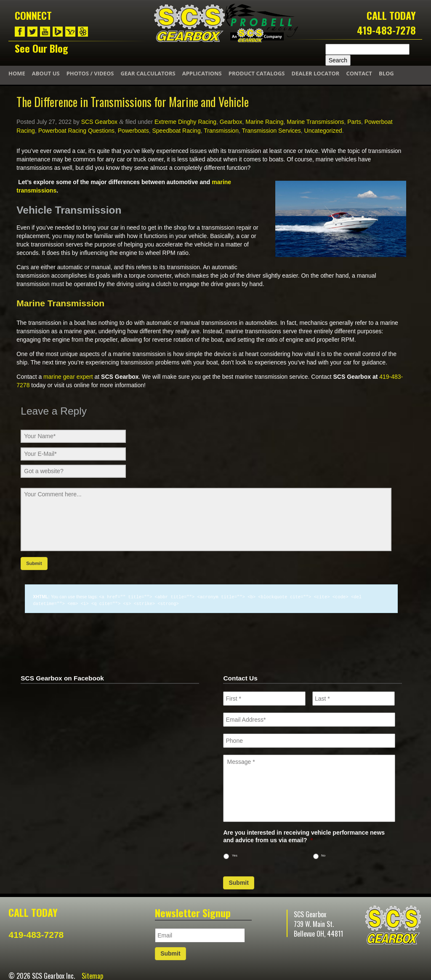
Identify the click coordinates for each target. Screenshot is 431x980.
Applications (202, 73)
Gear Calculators (148, 73)
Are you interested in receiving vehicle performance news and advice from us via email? (304, 835)
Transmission (221, 131)
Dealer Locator (316, 73)
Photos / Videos (90, 73)
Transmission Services (271, 131)
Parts (354, 122)
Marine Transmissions (315, 122)
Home (17, 73)
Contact (359, 73)
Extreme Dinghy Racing (185, 122)
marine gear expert (68, 377)
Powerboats (133, 131)
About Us (46, 73)
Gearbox (231, 122)
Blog (386, 73)
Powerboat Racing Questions (76, 131)
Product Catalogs (257, 73)
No (323, 855)
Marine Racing (264, 122)
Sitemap (92, 975)
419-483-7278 (386, 30)
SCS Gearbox (99, 122)
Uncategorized (323, 131)
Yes (235, 855)
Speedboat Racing (176, 131)
